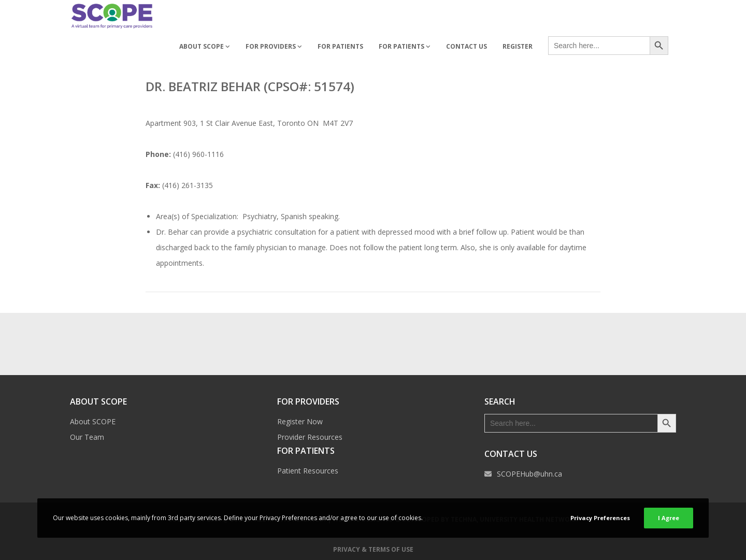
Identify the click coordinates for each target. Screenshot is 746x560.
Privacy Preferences (600, 518)
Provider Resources (310, 437)
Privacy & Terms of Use (373, 549)
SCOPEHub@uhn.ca (529, 474)
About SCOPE (93, 421)
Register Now (300, 421)
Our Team (87, 437)
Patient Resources (308, 471)
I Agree (669, 518)
